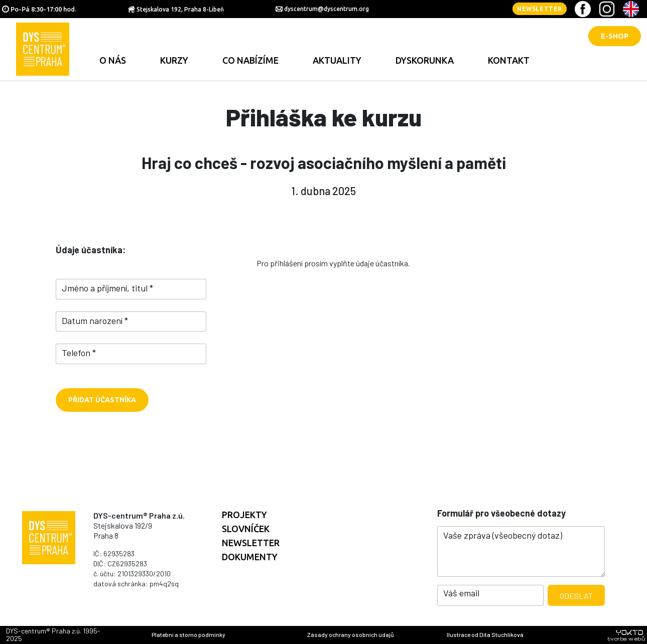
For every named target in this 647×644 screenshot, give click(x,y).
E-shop (615, 36)
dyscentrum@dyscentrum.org (327, 9)
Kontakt (509, 60)
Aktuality (337, 60)
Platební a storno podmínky (188, 634)
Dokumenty (250, 557)
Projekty (244, 515)
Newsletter (540, 9)
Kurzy (174, 60)
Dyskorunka (425, 60)
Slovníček (246, 529)
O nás (113, 60)
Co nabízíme (250, 60)
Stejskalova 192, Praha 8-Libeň (180, 9)
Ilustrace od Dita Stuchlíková (485, 634)
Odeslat (576, 596)
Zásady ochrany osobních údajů (350, 634)
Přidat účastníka (102, 400)
